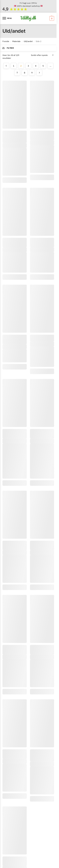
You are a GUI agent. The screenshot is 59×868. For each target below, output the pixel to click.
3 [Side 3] (28, 66)
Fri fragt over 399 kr (28, 3)
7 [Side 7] (17, 73)
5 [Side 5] (43, 66)
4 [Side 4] (36, 66)
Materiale (16, 41)
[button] (51, 18)
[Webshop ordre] (43, 55)
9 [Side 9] (32, 73)
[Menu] (7, 18)
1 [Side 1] (14, 66)
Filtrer (8, 48)
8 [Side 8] (25, 73)
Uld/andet (28, 41)
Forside (6, 41)
